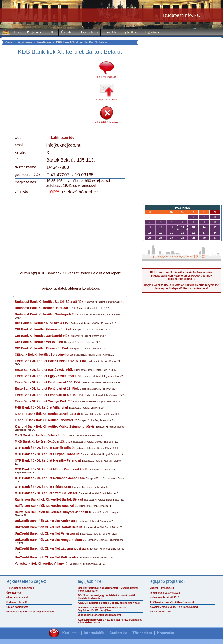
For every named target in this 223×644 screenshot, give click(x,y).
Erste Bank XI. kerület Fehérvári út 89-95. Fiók (49, 395)
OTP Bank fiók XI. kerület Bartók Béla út (45, 448)
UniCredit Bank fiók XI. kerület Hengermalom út (50, 540)
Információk (94, 633)
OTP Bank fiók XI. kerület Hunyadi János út (47, 454)
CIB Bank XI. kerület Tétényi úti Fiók (42, 348)
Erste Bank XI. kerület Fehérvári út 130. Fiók (48, 382)
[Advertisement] (52, 96)
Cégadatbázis (90, 32)
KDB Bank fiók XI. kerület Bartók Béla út (82, 42)
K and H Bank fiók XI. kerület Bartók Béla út (47, 414)
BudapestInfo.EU (182, 15)
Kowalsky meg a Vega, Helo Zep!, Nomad (174, 607)
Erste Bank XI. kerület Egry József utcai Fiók (48, 376)
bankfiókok (44, 42)
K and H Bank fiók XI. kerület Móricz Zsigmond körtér (55, 426)
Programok (34, 32)
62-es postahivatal (17, 597)
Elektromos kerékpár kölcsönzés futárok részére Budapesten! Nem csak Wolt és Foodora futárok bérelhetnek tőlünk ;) (181, 276)
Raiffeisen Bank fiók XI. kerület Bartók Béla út (49, 499)
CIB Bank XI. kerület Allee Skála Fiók (42, 323)
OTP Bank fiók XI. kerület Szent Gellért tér (46, 493)
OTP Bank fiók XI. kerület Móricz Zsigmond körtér (52, 469)
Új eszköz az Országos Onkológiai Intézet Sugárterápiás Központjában (102, 609)
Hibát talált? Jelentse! (106, 122)
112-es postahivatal (18, 607)
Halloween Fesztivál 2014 (164, 597)
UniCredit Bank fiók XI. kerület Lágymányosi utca (52, 548)
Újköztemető (14, 593)
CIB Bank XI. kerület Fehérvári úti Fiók (43, 329)
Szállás (51, 32)
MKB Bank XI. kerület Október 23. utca (43, 441)
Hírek (18, 32)
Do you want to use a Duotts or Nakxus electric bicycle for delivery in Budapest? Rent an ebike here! (181, 287)
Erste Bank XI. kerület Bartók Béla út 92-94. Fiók (51, 361)
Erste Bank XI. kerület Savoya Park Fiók (45, 401)
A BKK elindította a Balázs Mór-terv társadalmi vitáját (109, 603)
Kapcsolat (166, 633)
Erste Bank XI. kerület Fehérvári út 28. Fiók (47, 389)
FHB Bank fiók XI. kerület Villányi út (41, 407)
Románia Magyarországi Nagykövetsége (30, 612)
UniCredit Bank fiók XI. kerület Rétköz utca (47, 557)
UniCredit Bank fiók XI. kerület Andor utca (46, 521)
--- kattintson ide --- (63, 138)
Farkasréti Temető (17, 602)
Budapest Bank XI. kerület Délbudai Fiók (45, 308)
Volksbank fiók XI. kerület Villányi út (42, 564)
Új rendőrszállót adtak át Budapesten (100, 615)
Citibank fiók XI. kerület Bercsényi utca (44, 355)
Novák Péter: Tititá (160, 612)
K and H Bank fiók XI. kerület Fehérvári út (46, 420)
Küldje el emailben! (107, 100)
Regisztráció (152, 32)
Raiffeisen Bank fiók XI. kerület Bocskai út (46, 506)
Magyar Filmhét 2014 (162, 588)
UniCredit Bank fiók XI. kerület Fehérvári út (47, 533)
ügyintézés (25, 42)
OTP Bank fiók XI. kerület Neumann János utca (50, 478)
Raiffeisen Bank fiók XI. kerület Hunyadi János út (51, 512)
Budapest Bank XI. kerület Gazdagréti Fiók (47, 314)
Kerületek (110, 32)
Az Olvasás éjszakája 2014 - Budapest (172, 602)
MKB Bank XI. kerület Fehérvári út (40, 435)
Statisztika (118, 633)
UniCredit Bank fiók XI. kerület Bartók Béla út (49, 527)
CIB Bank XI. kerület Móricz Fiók (39, 342)
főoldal (9, 42)
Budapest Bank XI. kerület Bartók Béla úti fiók (49, 302)
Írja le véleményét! (106, 77)
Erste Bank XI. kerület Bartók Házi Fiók (44, 370)
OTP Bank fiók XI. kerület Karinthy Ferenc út (48, 460)
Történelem (142, 633)
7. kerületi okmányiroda (20, 588)
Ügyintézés (68, 32)
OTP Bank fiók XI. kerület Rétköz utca (43, 487)
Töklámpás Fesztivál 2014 (165, 593)
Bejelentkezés (130, 32)
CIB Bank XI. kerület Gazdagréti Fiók (42, 336)
